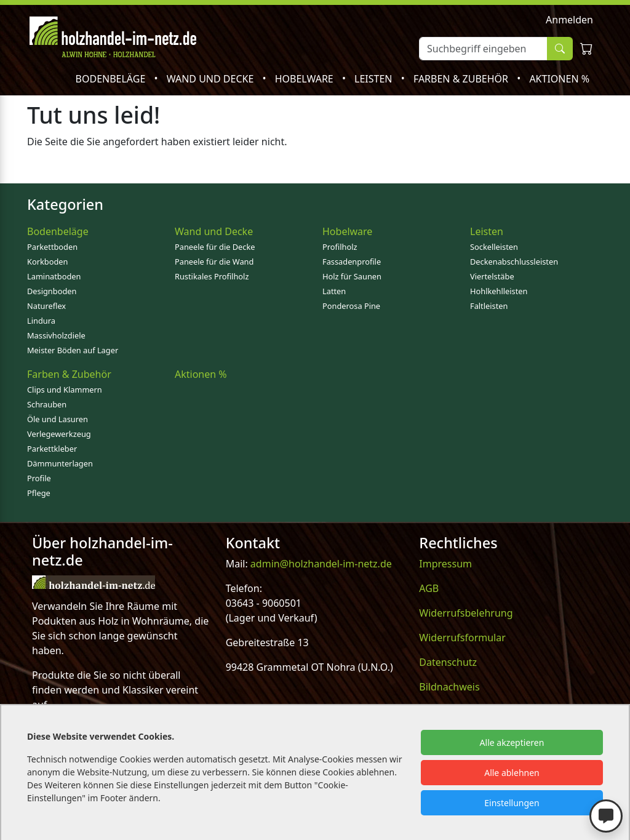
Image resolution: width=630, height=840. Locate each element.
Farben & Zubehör (462, 79)
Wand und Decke (212, 79)
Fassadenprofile (352, 262)
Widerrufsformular (462, 638)
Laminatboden (54, 276)
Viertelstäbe (492, 276)
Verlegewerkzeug (59, 434)
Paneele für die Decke (215, 247)
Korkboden (47, 262)
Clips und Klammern (65, 390)
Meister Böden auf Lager (73, 350)
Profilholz (340, 247)
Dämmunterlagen (60, 463)
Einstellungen (512, 803)
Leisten (375, 79)
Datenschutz (448, 662)
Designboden (52, 291)
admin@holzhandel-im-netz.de (321, 564)
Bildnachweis (449, 687)
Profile (39, 478)
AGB (429, 588)
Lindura (41, 321)
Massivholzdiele (56, 335)
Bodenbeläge (112, 79)
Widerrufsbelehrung (466, 613)
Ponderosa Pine (351, 306)
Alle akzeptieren (512, 742)
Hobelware (305, 79)
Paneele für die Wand (214, 262)
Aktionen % (559, 79)
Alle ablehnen (512, 773)
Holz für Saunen (352, 276)
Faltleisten (489, 306)
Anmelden (569, 20)
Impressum (445, 564)
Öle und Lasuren (58, 419)
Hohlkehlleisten (499, 291)
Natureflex (46, 306)
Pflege (39, 493)
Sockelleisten (494, 247)
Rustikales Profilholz (212, 276)
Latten (334, 291)
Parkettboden (52, 247)
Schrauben (47, 404)
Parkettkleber (52, 449)
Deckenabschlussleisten (514, 262)
